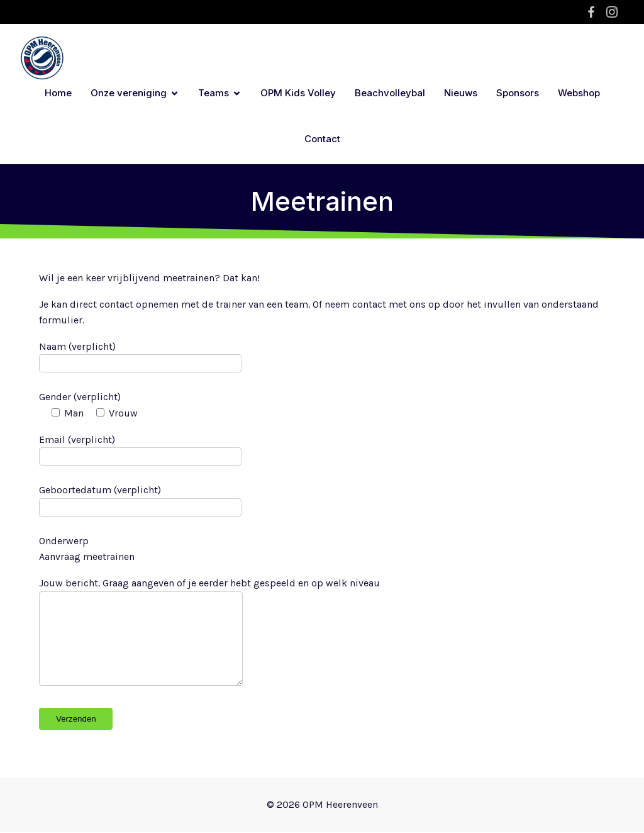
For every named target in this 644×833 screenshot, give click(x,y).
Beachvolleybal (390, 93)
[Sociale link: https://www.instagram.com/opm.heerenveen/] (613, 12)
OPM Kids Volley (298, 93)
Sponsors (518, 93)
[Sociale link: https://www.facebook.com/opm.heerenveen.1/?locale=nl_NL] (593, 12)
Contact (322, 139)
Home (58, 93)
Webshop (579, 93)
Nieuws (461, 93)
